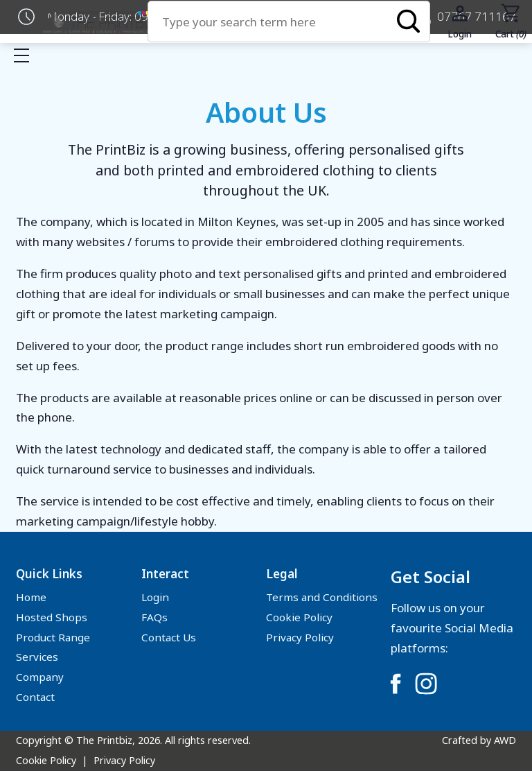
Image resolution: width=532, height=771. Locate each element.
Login (155, 597)
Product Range (53, 637)
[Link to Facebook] (396, 684)
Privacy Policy (300, 637)
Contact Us (169, 637)
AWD (505, 740)
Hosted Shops (52, 617)
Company (40, 677)
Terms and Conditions (322, 597)
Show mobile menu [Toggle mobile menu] (28, 55)
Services (37, 657)
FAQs (154, 617)
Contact (35, 697)
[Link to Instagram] (426, 684)
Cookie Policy (299, 617)
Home (31, 597)
